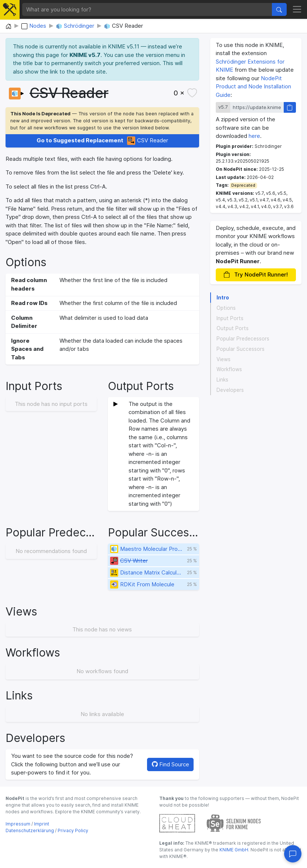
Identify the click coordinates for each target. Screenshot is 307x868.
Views (224, 359)
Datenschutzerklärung (30, 830)
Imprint (42, 824)
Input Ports (230, 318)
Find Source (170, 764)
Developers (230, 390)
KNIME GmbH (233, 850)
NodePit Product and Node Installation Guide (253, 87)
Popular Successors (241, 349)
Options (226, 308)
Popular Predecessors (243, 339)
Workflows (229, 369)
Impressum (18, 824)
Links (222, 380)
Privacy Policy (73, 830)
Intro (223, 298)
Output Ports (233, 328)
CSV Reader (102, 141)
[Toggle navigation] (297, 10)
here (254, 136)
